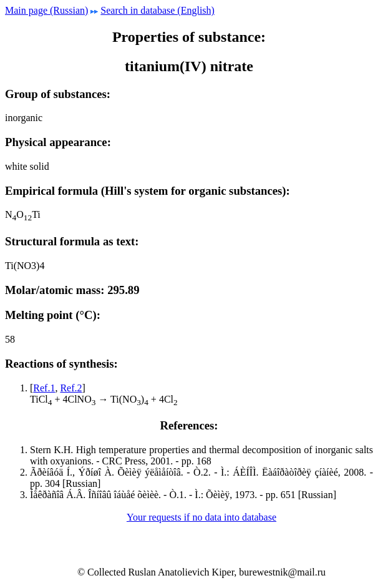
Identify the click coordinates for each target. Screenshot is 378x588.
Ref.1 (44, 388)
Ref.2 (71, 388)
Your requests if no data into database (201, 517)
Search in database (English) (157, 10)
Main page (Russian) (46, 10)
